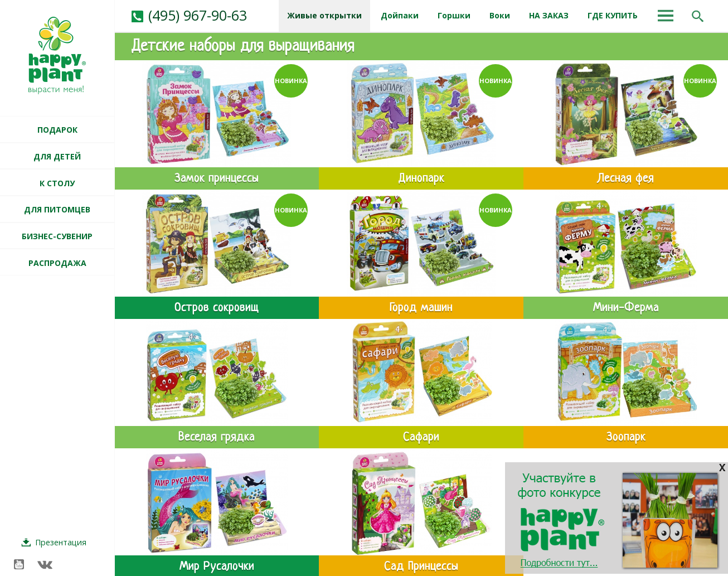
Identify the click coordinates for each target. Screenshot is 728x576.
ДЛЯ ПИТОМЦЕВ (57, 209)
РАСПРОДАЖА (57, 263)
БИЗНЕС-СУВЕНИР (57, 236)
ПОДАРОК (57, 130)
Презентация (61, 542)
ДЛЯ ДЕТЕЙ (57, 156)
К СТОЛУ (57, 183)
